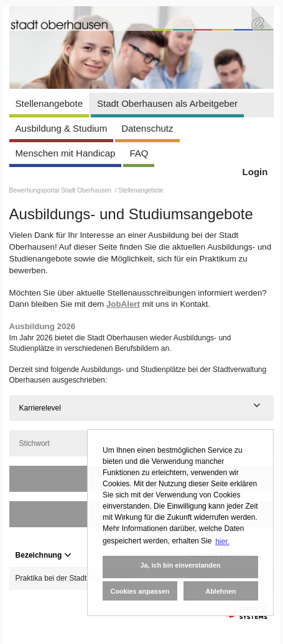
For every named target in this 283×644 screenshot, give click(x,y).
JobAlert (123, 304)
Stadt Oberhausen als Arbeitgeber (167, 103)
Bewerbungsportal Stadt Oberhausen (61, 190)
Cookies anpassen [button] (140, 591)
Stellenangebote (49, 103)
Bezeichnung (44, 555)
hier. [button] (222, 542)
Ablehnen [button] (220, 591)
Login (255, 172)
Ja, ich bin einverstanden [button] (180, 565)
